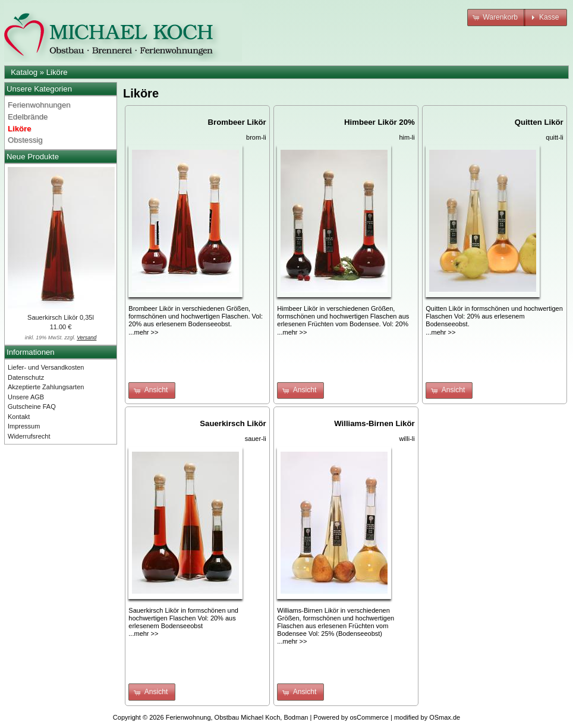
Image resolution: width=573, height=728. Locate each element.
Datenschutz (26, 377)
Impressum (24, 426)
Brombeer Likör (237, 122)
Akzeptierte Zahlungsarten (46, 387)
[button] (496, 18)
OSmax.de (445, 717)
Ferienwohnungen (39, 105)
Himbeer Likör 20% (380, 122)
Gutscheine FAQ (32, 406)
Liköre (57, 72)
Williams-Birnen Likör (374, 423)
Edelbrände (28, 117)
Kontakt (19, 417)
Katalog (24, 72)
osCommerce (369, 717)
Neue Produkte (33, 157)
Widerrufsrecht (29, 436)
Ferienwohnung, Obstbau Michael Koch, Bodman (237, 717)
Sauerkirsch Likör (233, 423)
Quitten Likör (539, 122)
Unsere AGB (26, 397)
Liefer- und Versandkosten (46, 367)
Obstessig (25, 140)
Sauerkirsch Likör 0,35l (61, 317)
